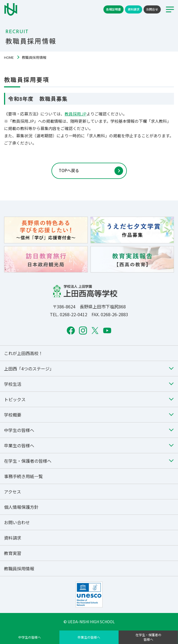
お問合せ (152, 9)
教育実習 (13, 553)
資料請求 (134, 9)
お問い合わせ (17, 522)
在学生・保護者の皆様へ (148, 637)
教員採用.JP (76, 114)
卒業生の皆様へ (89, 637)
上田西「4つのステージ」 (29, 369)
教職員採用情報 (19, 568)
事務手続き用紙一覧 (23, 476)
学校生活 (13, 384)
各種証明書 (114, 9)
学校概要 (13, 415)
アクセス (13, 492)
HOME (9, 57)
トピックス (15, 399)
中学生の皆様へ (30, 637)
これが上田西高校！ (23, 353)
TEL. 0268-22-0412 (69, 314)
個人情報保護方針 (21, 507)
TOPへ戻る (69, 170)
